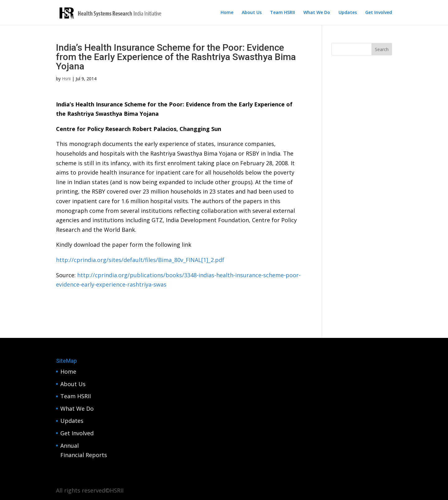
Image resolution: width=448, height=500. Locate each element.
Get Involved (379, 13)
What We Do (317, 13)
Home (227, 13)
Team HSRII (282, 13)
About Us (252, 13)
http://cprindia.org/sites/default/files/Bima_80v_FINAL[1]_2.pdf (140, 260)
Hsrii (66, 79)
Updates (348, 13)
